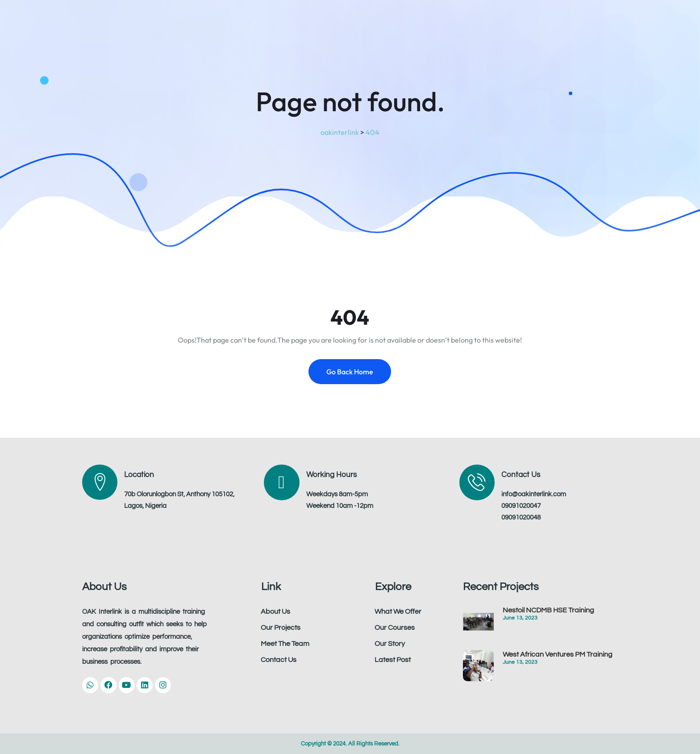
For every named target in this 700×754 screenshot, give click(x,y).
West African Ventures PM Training (558, 654)
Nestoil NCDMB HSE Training (548, 610)
